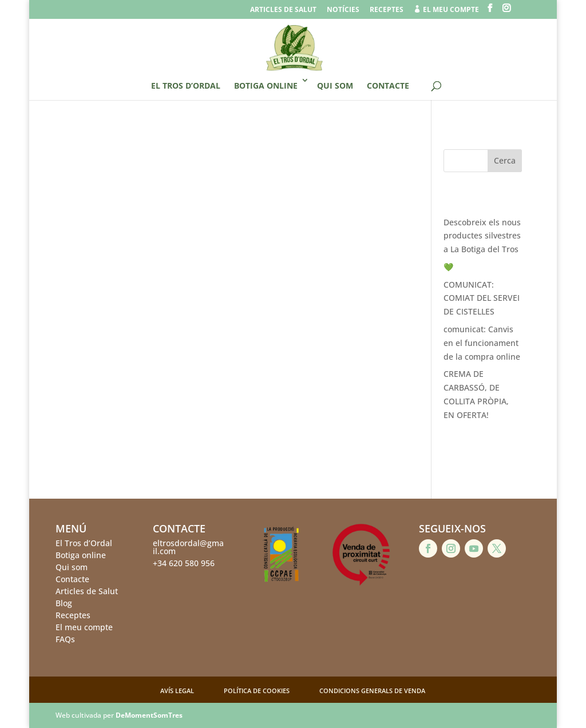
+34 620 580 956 (184, 563)
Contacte (388, 85)
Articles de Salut (87, 591)
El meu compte (84, 627)
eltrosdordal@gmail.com (188, 547)
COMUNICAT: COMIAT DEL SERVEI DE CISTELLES (482, 298)
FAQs (65, 639)
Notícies (343, 10)
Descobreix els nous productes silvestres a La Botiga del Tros (482, 236)
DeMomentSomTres (149, 715)
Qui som (335, 85)
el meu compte (446, 10)
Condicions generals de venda (372, 691)
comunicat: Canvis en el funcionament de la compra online (482, 343)
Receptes (387, 10)
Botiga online (266, 85)
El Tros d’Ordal (186, 85)
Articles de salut (283, 10)
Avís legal (177, 691)
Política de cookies (257, 691)
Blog (64, 603)
